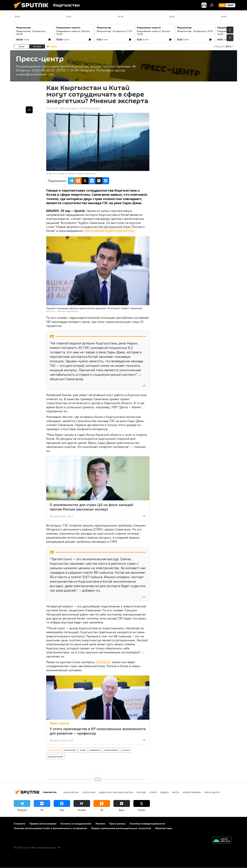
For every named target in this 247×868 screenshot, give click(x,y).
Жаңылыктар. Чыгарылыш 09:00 (31, 33)
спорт (153, 792)
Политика (89, 792)
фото (176, 792)
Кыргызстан (70, 750)
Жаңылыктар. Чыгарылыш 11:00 (114, 31)
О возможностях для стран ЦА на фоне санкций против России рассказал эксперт (91, 507)
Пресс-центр (59, 723)
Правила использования (43, 824)
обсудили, (103, 662)
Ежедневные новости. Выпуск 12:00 (154, 33)
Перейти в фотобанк (86, 174)
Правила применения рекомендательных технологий (121, 828)
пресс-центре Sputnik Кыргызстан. (109, 231)
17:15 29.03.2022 (55, 108)
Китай (83, 750)
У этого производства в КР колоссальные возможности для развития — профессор (98, 731)
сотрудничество (55, 757)
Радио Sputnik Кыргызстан (116, 792)
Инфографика (192, 792)
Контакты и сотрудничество (76, 824)
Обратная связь (164, 828)
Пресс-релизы (117, 824)
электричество (111, 750)
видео (165, 792)
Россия (141, 792)
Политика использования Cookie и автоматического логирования (50, 828)
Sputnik (52, 174)
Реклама (100, 824)
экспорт (126, 750)
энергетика (95, 750)
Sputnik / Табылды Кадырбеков (63, 311)
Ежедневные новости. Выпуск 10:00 (73, 33)
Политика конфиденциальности (147, 824)
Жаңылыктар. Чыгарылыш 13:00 (195, 31)
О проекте (20, 824)
